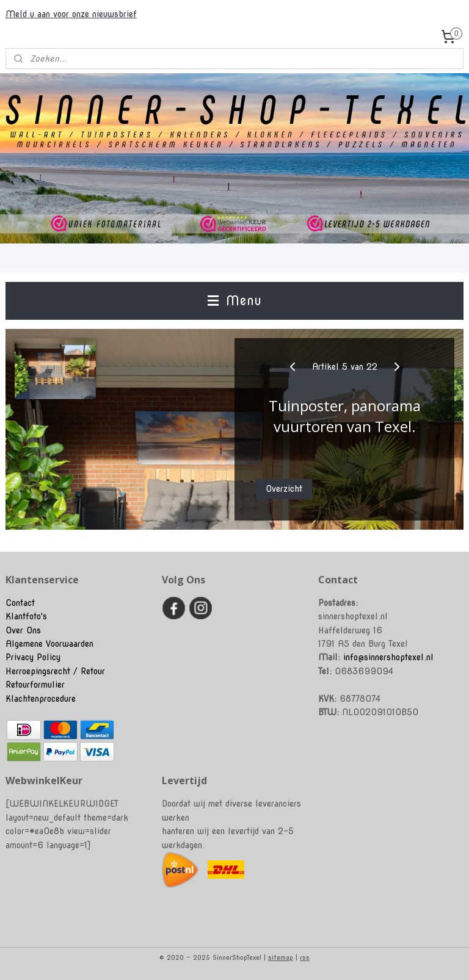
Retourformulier (35, 685)
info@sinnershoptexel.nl (388, 657)
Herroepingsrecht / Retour (55, 671)
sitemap (281, 957)
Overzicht (284, 489)
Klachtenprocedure (41, 699)
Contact (20, 603)
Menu (234, 301)
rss (305, 957)
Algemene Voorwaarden (49, 644)
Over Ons (23, 630)
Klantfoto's (26, 616)
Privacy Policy (33, 657)
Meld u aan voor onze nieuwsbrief (71, 14)
